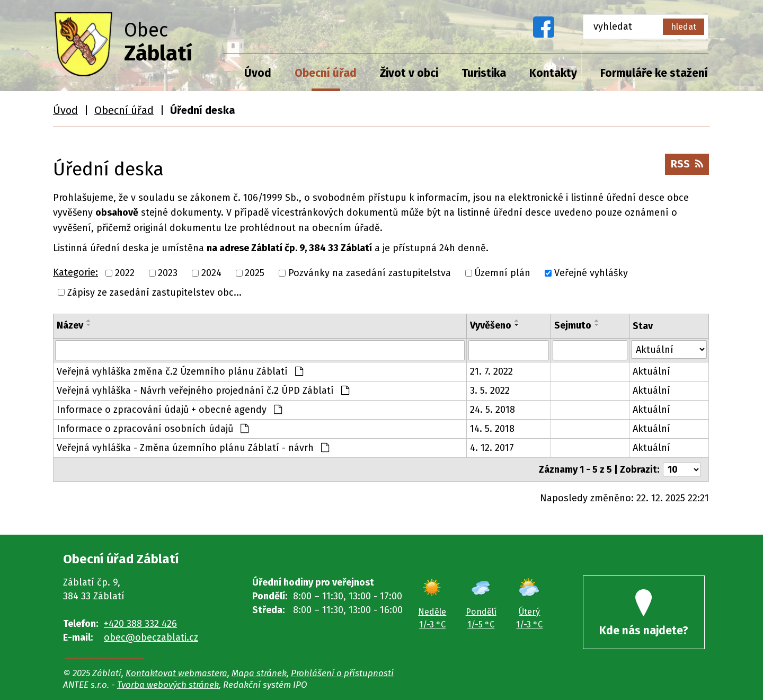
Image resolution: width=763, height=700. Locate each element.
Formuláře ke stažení (654, 73)
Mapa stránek (259, 673)
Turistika (484, 73)
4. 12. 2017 (492, 448)
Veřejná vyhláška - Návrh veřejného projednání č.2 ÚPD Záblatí (203, 391)
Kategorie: (76, 272)
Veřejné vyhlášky (591, 273)
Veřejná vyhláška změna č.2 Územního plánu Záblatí (180, 371)
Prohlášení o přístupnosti (342, 673)
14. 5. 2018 (492, 429)
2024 (211, 273)
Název (70, 325)
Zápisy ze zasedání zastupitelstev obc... (154, 292)
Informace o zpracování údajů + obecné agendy (169, 410)
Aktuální (651, 371)
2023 (168, 273)
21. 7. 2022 (491, 371)
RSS (687, 164)
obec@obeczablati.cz (151, 637)
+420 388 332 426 (140, 624)
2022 (125, 273)
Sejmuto (573, 325)
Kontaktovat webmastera (176, 673)
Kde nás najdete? (644, 613)
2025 (255, 273)
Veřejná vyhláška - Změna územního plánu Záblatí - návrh (193, 448)
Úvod (258, 73)
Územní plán (502, 273)
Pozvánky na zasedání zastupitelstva (370, 273)
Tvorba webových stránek (168, 685)
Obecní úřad (326, 73)
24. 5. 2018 (493, 410)
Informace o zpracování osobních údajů (153, 429)
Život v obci (409, 73)
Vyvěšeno (491, 325)
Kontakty (553, 73)
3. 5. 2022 (490, 391)
